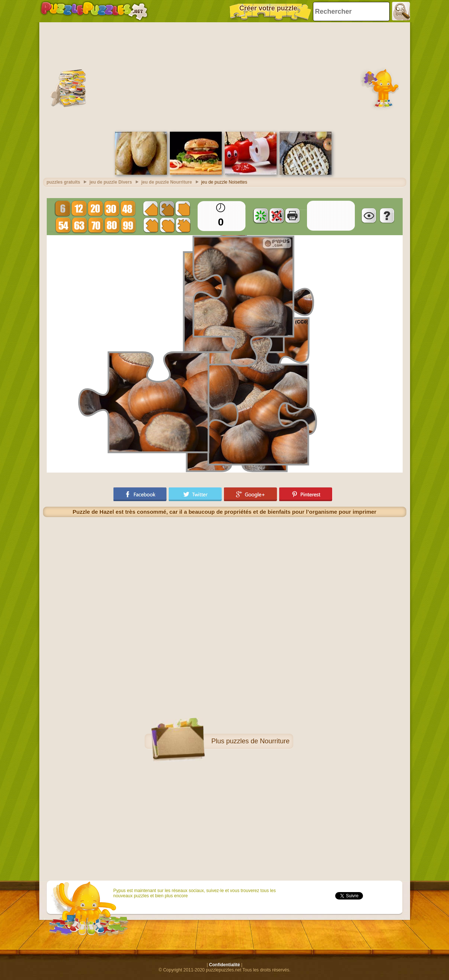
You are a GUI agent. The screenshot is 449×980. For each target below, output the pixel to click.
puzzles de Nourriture (258, 741)
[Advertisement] (225, 76)
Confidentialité (224, 965)
